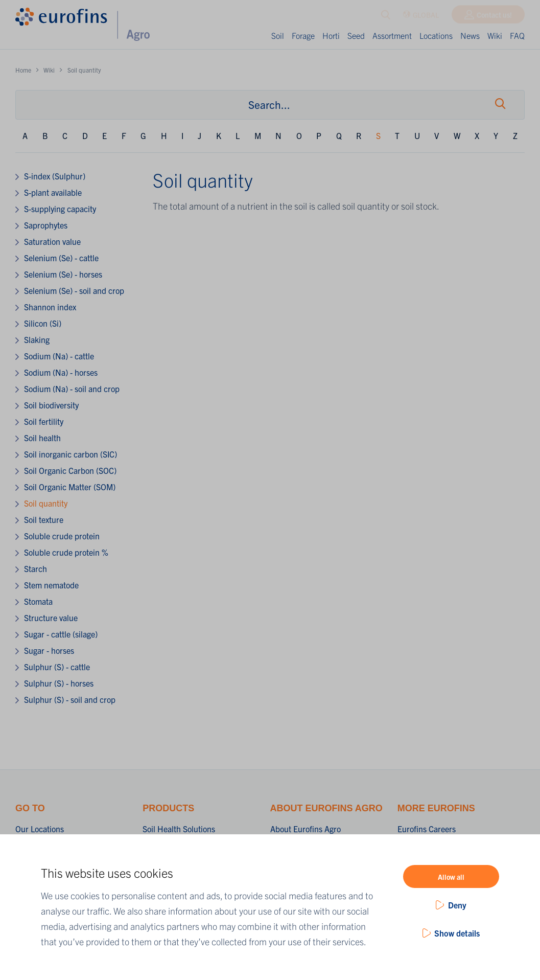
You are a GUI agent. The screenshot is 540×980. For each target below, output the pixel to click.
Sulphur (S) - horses (59, 683)
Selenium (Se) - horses (63, 274)
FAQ (517, 35)
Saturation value (52, 241)
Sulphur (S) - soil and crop (70, 699)
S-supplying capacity (60, 209)
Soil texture (44, 519)
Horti (331, 35)
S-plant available (53, 192)
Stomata (38, 601)
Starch (36, 568)
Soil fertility (44, 421)
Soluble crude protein (62, 536)
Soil (278, 35)
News (470, 35)
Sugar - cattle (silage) (61, 634)
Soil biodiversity (51, 405)
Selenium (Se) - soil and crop (74, 290)
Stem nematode (51, 585)
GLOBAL (421, 17)
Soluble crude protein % (66, 552)
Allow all (451, 877)
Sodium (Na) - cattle (59, 356)
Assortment (392, 35)
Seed (356, 35)
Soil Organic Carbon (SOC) (70, 470)
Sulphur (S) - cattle (57, 667)
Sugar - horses (49, 650)
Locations (436, 35)
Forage (303, 35)
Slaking (37, 339)
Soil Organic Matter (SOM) (70, 487)
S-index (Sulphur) (55, 176)
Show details (457, 933)
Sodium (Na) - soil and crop (72, 389)
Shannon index (50, 307)
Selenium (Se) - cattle (61, 258)
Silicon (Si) (43, 323)
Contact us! (494, 17)
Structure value (51, 618)
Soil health (42, 438)
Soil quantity (46, 503)
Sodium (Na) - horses (61, 372)
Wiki (495, 35)
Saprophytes (46, 225)
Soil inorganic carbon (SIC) (71, 454)
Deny (457, 905)
